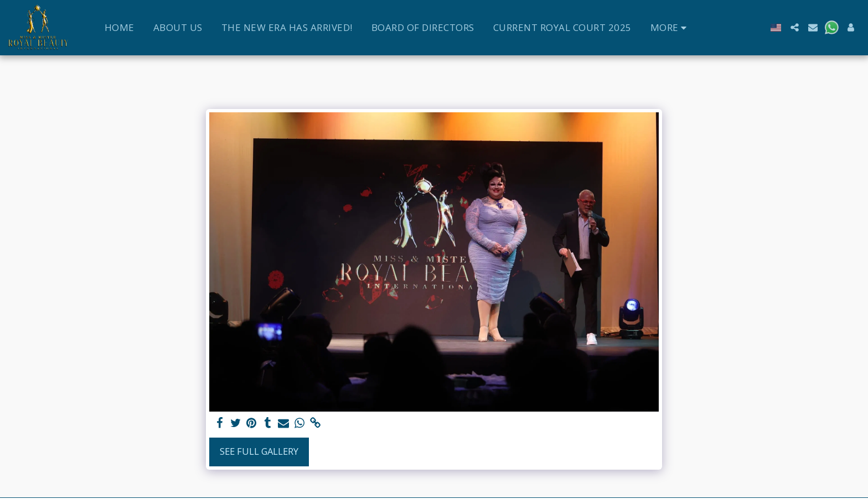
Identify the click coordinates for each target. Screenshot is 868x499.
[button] (795, 27)
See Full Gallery (259, 451)
